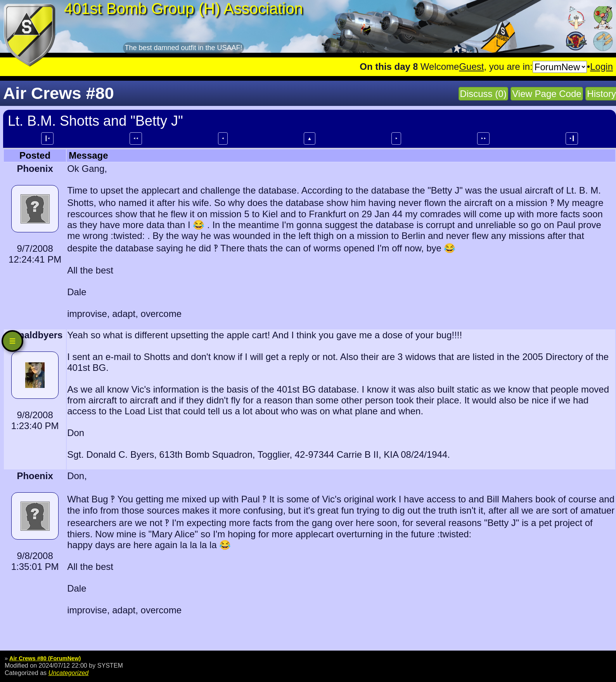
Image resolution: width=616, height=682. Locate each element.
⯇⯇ (136, 138)
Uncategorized (69, 673)
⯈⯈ (483, 138)
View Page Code (547, 94)
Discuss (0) (483, 94)
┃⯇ (47, 138)
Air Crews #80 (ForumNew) (45, 658)
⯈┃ (572, 138)
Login (601, 67)
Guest (471, 67)
